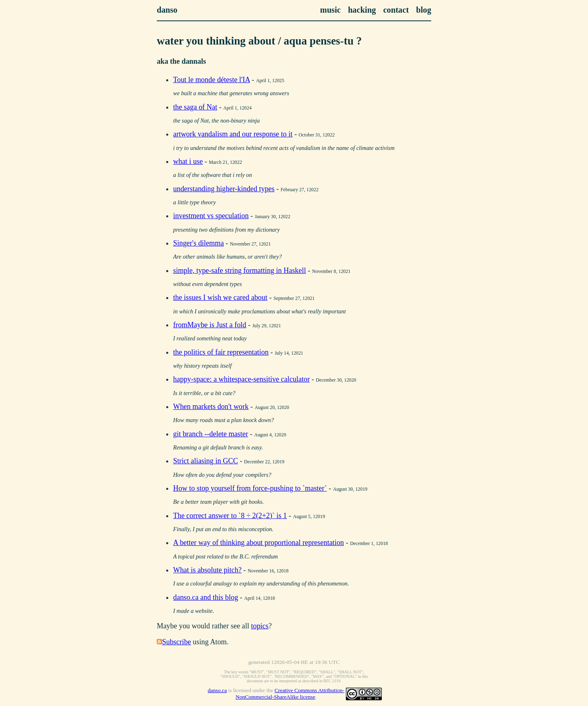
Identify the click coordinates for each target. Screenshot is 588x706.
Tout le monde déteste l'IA (212, 80)
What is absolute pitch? (207, 570)
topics (260, 626)
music (330, 10)
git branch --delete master (210, 434)
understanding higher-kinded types (224, 189)
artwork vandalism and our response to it (233, 134)
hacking (362, 10)
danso (167, 10)
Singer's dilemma (198, 243)
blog (424, 10)
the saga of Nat (195, 107)
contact (396, 10)
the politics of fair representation (221, 352)
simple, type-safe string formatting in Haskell (239, 270)
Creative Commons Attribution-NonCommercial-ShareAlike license (290, 694)
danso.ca (217, 690)
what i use (188, 161)
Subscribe (177, 642)
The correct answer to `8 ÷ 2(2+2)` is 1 (230, 516)
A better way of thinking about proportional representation (258, 543)
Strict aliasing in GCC (206, 461)
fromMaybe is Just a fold (210, 325)
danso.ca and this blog (206, 597)
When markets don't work (211, 407)
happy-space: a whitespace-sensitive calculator (242, 379)
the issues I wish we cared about (220, 297)
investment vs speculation (211, 216)
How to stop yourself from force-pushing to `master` (250, 488)
